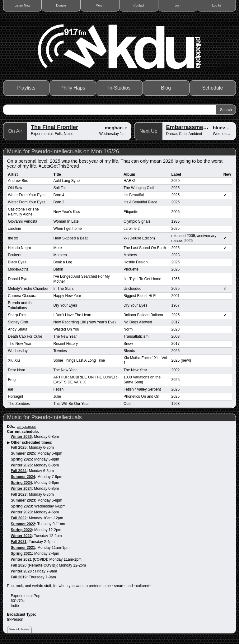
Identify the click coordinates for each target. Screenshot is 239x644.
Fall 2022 (19, 518)
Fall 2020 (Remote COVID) (34, 565)
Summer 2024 (23, 477)
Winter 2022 (21, 536)
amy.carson (27, 427)
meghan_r (116, 128)
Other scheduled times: (32, 442)
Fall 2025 (19, 447)
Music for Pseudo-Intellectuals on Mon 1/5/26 (63, 151)
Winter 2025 (21, 465)
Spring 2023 (21, 506)
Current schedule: (23, 432)
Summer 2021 (23, 548)
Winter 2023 (21, 512)
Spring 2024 (21, 483)
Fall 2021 (19, 542)
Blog (166, 88)
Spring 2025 (21, 459)
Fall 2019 (19, 577)
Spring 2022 (21, 530)
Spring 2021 (21, 554)
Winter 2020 (22, 571)
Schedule (213, 88)
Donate (61, 5)
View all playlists (19, 629)
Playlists (26, 88)
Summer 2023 (23, 500)
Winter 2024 (21, 489)
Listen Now (22, 5)
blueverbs (224, 128)
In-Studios (119, 88)
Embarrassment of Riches (201, 127)
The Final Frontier (54, 127)
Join (178, 5)
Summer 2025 (23, 453)
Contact (139, 5)
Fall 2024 (19, 471)
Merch (100, 5)
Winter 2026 (21, 437)
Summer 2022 (23, 524)
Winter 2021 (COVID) (29, 559)
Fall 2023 (19, 494)
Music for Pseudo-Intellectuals (45, 417)
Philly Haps (73, 88)
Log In (217, 5)
